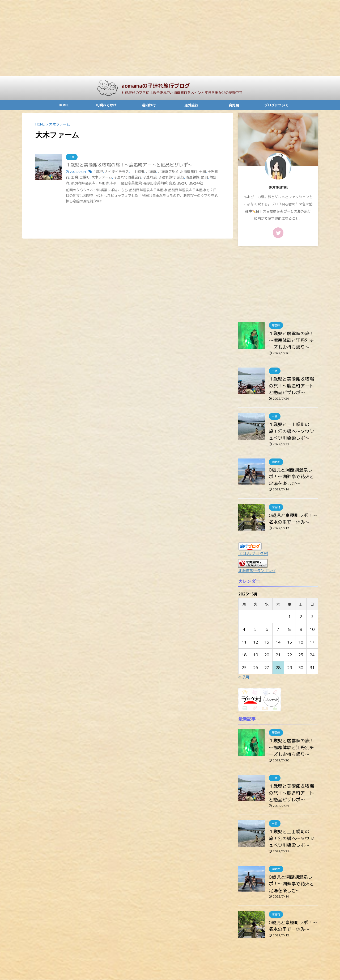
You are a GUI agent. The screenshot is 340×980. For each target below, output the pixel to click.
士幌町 (75, 177)
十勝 (195, 172)
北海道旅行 (182, 172)
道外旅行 (191, 105)
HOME (64, 105)
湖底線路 (176, 177)
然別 (187, 177)
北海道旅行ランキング (257, 560)
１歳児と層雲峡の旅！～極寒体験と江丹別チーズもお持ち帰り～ (293, 339)
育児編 (234, 105)
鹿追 (144, 183)
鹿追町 (154, 183)
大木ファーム (91, 177)
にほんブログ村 (253, 543)
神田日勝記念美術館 (101, 183)
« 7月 (244, 666)
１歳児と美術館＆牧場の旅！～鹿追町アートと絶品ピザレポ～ (125, 165)
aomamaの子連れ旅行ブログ (156, 86)
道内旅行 (149, 105)
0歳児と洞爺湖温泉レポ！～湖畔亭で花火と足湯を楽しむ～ (293, 468)
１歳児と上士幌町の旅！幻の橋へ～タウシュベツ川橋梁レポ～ (293, 425)
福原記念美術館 (128, 183)
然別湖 (197, 177)
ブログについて (276, 105)
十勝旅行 (206, 172)
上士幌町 (134, 172)
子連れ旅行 (152, 177)
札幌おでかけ (106, 105)
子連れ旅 (136, 177)
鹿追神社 (166, 183)
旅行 (165, 177)
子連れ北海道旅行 (115, 177)
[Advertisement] (159, 38)
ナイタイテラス (115, 172)
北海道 (147, 172)
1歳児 (98, 172)
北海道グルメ (163, 172)
